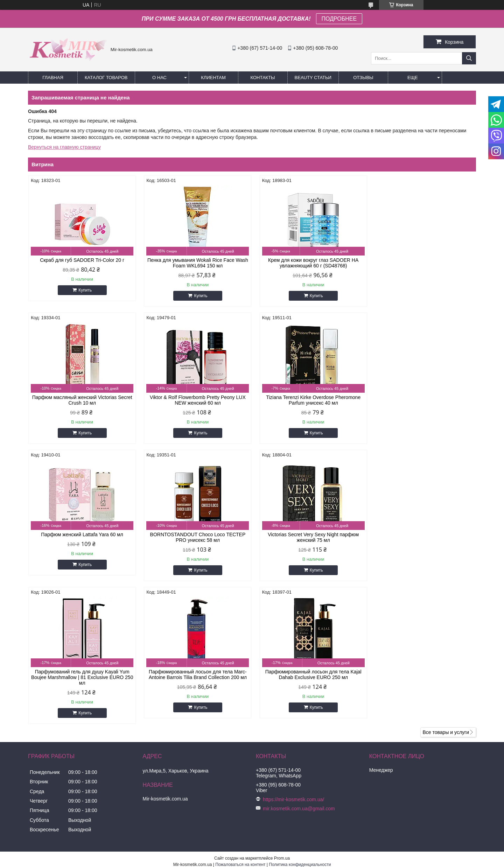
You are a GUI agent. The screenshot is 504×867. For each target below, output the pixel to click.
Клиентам (213, 78)
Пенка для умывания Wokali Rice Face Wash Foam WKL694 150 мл (195, 263)
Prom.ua (282, 721)
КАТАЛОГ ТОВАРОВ (106, 78)
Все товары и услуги (446, 595)
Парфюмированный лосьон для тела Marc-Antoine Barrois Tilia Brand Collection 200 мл (309, 537)
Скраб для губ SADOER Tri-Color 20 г (81, 260)
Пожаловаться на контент (240, 727)
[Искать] (469, 58)
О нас (159, 78)
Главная (53, 78)
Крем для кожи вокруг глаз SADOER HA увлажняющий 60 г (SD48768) (309, 263)
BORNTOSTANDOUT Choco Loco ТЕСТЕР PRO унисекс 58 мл (423, 400)
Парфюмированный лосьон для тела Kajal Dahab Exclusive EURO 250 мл (423, 537)
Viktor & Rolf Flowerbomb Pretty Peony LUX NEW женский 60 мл (81, 400)
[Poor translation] (26, 766)
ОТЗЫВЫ (363, 78)
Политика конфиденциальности (300, 727)
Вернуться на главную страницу (64, 147)
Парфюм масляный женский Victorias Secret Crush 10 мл (423, 263)
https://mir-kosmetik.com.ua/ (293, 662)
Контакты (262, 78)
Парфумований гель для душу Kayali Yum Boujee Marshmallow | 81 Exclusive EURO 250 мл (195, 540)
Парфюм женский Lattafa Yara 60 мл (309, 397)
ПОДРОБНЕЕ (339, 19)
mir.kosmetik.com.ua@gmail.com (299, 671)
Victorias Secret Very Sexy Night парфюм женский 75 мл (81, 537)
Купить (84, 290)
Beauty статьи (313, 78)
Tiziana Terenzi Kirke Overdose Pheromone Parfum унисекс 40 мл (195, 400)
